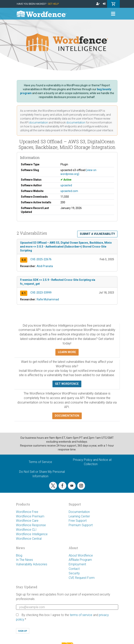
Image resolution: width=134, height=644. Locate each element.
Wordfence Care (27, 521)
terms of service (81, 615)
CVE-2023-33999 (41, 293)
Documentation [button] (67, 416)
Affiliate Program (80, 560)
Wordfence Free (27, 512)
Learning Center (79, 516)
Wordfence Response (31, 525)
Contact (74, 569)
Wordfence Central (29, 539)
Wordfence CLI (26, 530)
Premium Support (81, 525)
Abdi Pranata (45, 266)
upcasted (66, 185)
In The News (24, 560)
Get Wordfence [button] (67, 384)
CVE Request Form (82, 578)
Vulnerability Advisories (32, 564)
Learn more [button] (67, 352)
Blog (19, 555)
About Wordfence (81, 555)
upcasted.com (69, 191)
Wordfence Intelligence (32, 534)
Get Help (53, 4)
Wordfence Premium (30, 516)
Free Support (78, 521)
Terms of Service (40, 462)
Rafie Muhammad (48, 299)
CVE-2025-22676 (41, 259)
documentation (39, 122)
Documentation (79, 512)
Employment (77, 564)
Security (74, 573)
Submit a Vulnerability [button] (97, 234)
